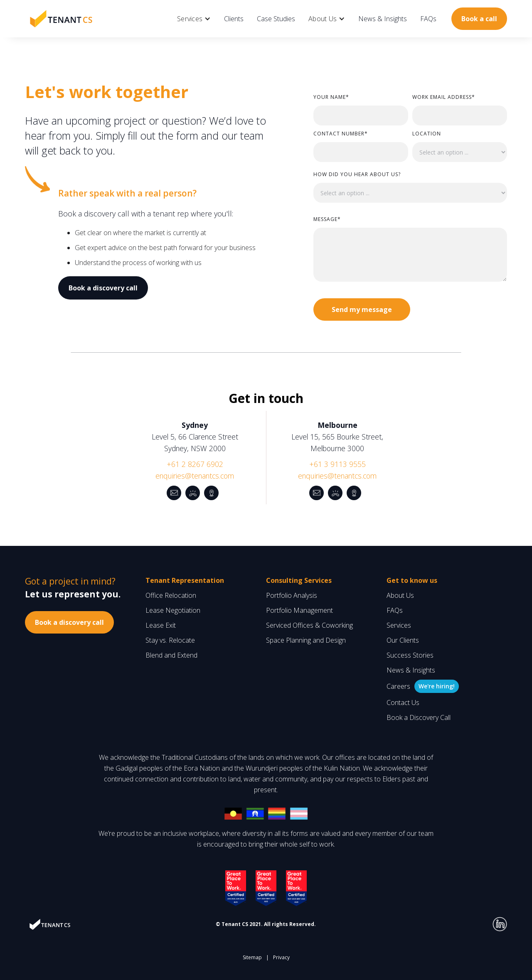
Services (399, 625)
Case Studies (276, 19)
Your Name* (331, 97)
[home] (61, 18)
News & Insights (383, 19)
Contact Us (403, 702)
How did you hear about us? (357, 174)
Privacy (281, 957)
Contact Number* (341, 134)
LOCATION (427, 134)
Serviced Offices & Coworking (309, 625)
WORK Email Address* (444, 97)
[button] (194, 19)
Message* (327, 219)
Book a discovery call (103, 288)
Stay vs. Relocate (170, 640)
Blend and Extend (171, 655)
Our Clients (403, 640)
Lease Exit (161, 625)
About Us (400, 595)
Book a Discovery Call (419, 717)
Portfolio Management (299, 610)
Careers (398, 686)
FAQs (428, 19)
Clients (234, 19)
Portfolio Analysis (292, 595)
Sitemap (252, 957)
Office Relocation (171, 595)
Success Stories (410, 655)
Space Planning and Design (306, 640)
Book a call (479, 19)
